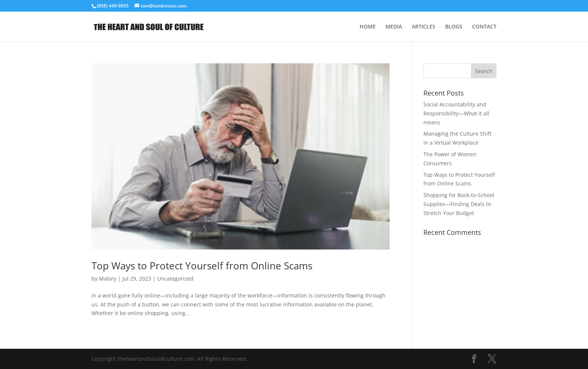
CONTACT (484, 27)
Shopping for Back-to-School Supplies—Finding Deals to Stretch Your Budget (459, 204)
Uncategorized (175, 279)
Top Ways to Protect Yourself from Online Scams (202, 266)
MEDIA (394, 27)
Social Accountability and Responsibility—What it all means (456, 113)
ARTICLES (424, 27)
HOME (368, 27)
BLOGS (454, 27)
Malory (108, 279)
